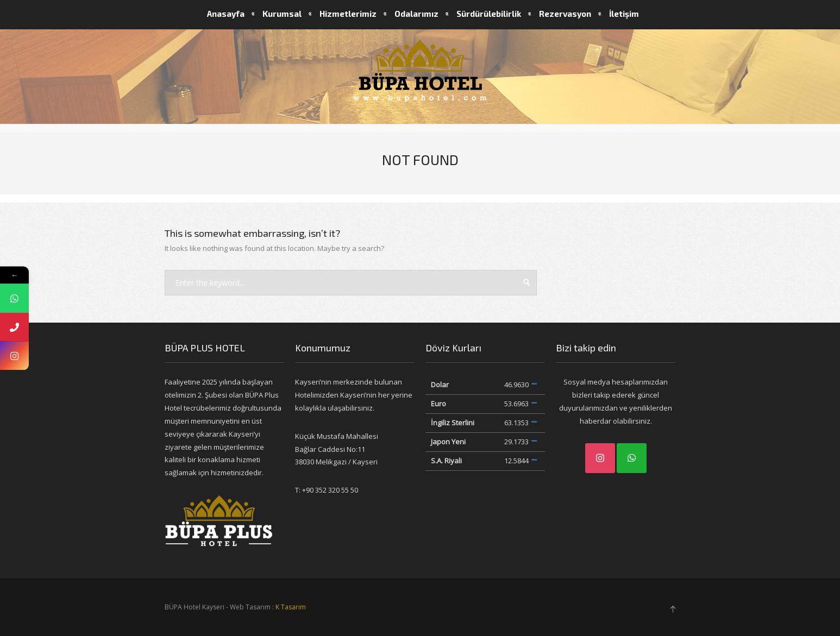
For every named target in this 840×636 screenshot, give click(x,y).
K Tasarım (291, 607)
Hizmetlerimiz (348, 14)
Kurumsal (282, 14)
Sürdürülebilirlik (489, 14)
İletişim (624, 14)
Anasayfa (226, 14)
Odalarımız (416, 14)
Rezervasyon (565, 14)
